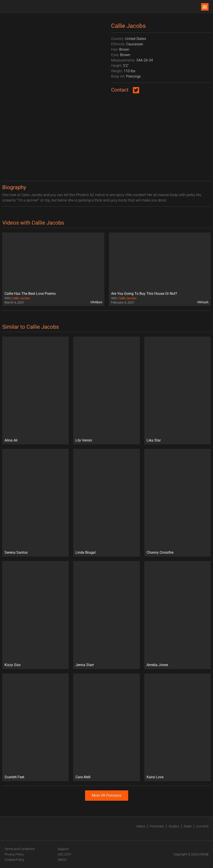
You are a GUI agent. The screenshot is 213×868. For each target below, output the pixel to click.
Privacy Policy (14, 854)
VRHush (203, 302)
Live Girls (202, 826)
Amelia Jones (157, 665)
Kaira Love (155, 777)
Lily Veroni (84, 440)
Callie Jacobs (21, 298)
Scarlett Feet (14, 777)
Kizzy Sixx (13, 665)
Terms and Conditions (20, 849)
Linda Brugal (86, 552)
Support (63, 849)
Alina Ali (11, 440)
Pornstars (157, 826)
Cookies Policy (14, 860)
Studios (174, 826)
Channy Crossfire (160, 552)
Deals (188, 826)
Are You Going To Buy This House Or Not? (144, 294)
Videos (141, 826)
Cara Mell (83, 777)
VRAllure (96, 302)
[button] (205, 7)
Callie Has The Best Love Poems (30, 294)
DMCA (62, 860)
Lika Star (154, 440)
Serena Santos (16, 552)
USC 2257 (65, 854)
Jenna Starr (85, 665)
